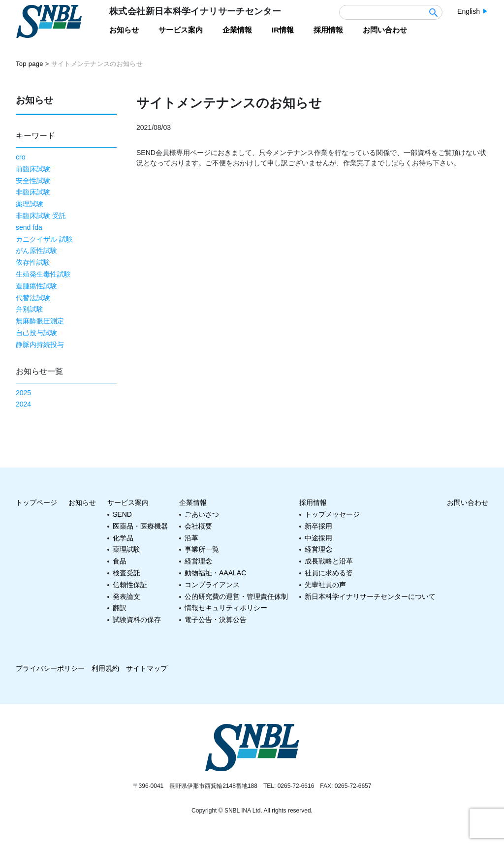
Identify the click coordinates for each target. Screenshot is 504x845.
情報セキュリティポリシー (226, 608)
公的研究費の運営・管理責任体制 (236, 596)
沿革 (191, 538)
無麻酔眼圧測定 (40, 321)
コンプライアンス (212, 585)
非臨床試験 (33, 192)
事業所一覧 (202, 549)
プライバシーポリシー (50, 668)
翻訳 (120, 608)
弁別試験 (30, 309)
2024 (23, 404)
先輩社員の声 (325, 585)
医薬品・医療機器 (140, 526)
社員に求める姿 (329, 573)
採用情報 (313, 502)
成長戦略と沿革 (329, 561)
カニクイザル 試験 (44, 239)
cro (20, 157)
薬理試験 (30, 204)
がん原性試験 (36, 250)
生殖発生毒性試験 (43, 274)
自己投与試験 (36, 333)
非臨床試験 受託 (41, 216)
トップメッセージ (332, 514)
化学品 (123, 538)
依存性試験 (33, 262)
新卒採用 (318, 526)
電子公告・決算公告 (216, 620)
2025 (23, 393)
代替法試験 (33, 298)
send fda (29, 227)
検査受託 (126, 573)
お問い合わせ (468, 502)
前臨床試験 (33, 169)
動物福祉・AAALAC (215, 573)
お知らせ (82, 502)
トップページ (36, 502)
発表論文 (126, 596)
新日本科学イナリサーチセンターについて (370, 596)
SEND (122, 514)
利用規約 (105, 668)
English (469, 11)
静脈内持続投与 (40, 344)
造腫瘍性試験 (36, 286)
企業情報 (193, 502)
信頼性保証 (130, 585)
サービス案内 (128, 502)
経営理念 (198, 561)
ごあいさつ (202, 514)
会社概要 (198, 526)
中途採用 (318, 538)
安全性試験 (33, 181)
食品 (120, 561)
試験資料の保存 (137, 620)
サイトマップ (147, 668)
